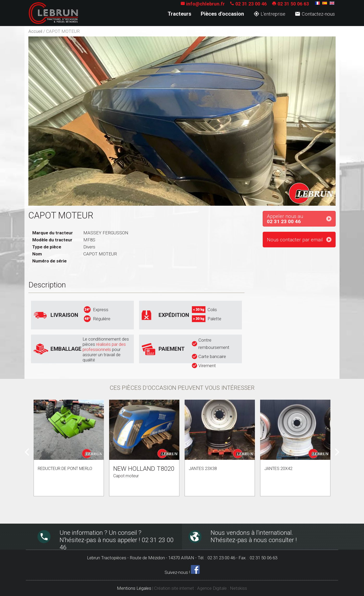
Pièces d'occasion (222, 14)
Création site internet (174, 588)
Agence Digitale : (214, 588)
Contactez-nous (315, 14)
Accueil (35, 31)
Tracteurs (180, 14)
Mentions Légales (134, 588)
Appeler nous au (301, 219)
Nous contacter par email (295, 240)
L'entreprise (269, 14)
